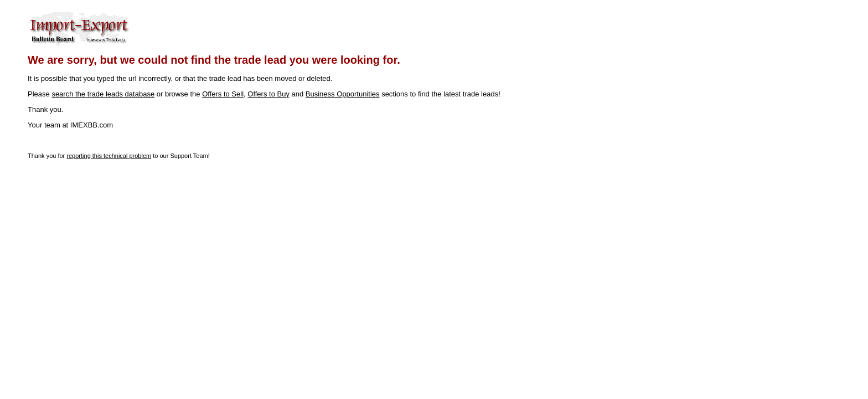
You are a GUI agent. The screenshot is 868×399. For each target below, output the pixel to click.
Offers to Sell (223, 94)
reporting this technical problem (109, 156)
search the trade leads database (103, 94)
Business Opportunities (343, 94)
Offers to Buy (268, 94)
